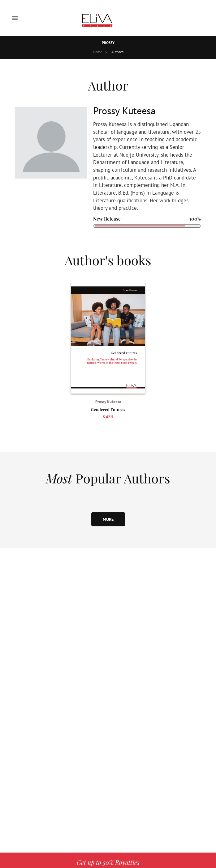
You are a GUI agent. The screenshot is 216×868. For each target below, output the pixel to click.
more (108, 519)
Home (97, 52)
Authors (117, 52)
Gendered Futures (108, 409)
